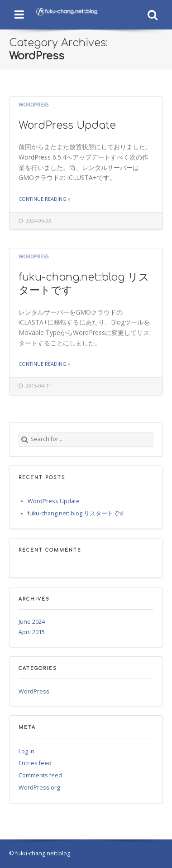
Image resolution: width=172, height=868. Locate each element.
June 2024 (32, 622)
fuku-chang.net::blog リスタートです (76, 513)
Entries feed (35, 763)
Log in (26, 751)
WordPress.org (39, 788)
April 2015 (32, 632)
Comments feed (40, 775)
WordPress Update (67, 125)
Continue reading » (45, 199)
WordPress (33, 104)
